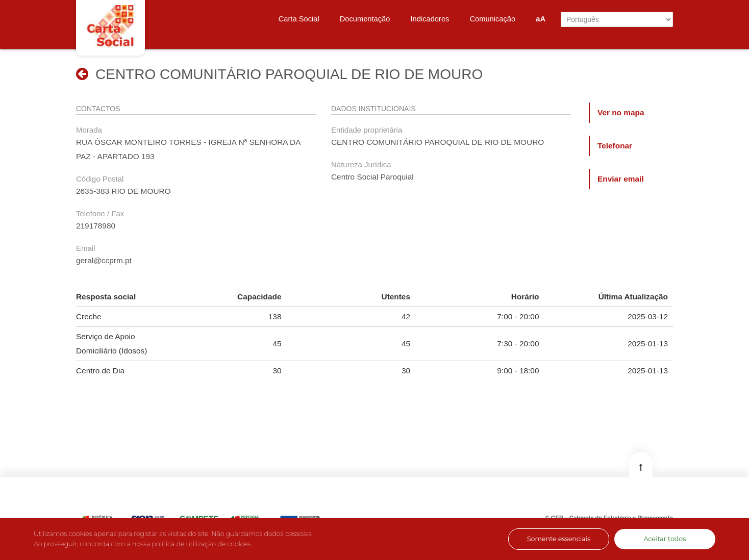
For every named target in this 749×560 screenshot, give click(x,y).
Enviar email (621, 179)
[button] (82, 74)
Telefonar (615, 146)
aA (541, 19)
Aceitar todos (665, 539)
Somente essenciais (559, 539)
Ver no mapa (621, 112)
